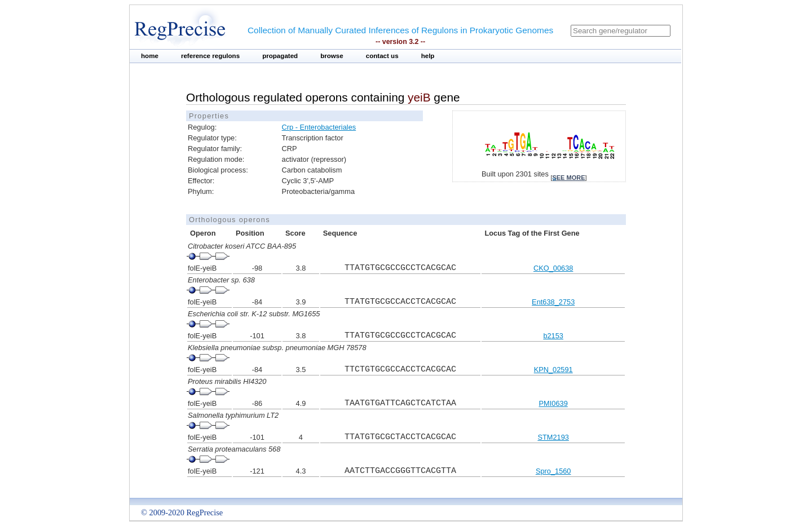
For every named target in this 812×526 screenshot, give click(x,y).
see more (568, 178)
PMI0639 (553, 403)
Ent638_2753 (553, 302)
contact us (382, 56)
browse (332, 56)
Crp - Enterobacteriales (319, 127)
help (428, 56)
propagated (280, 56)
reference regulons (210, 56)
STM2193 (553, 437)
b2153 (553, 336)
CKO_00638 (553, 268)
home (150, 56)
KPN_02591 (553, 370)
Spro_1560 (553, 471)
